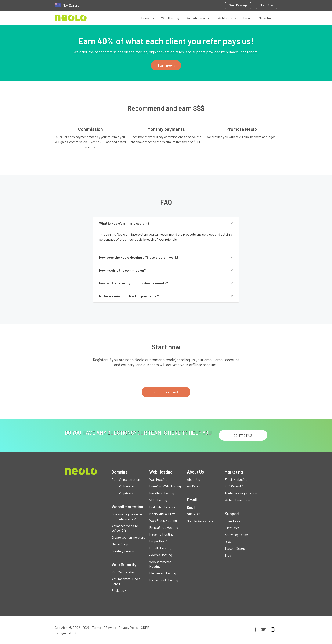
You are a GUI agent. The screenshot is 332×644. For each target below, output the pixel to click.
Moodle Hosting (160, 548)
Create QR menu (123, 551)
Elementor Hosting (163, 573)
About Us (194, 479)
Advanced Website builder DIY (125, 528)
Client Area (266, 5)
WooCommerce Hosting (160, 564)
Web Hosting (170, 18)
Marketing (266, 18)
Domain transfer (123, 486)
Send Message (238, 5)
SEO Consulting (235, 486)
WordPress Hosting (163, 520)
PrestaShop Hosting (164, 527)
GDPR (145, 627)
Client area (232, 528)
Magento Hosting (161, 534)
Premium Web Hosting (165, 486)
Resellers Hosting (162, 493)
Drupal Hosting (160, 541)
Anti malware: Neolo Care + (126, 581)
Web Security (227, 18)
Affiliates (194, 486)
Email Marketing (236, 479)
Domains (148, 18)
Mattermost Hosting (164, 580)
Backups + (119, 590)
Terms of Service (104, 627)
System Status (235, 548)
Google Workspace (200, 521)
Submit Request (166, 392)
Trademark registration (241, 493)
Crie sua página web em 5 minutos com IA (128, 516)
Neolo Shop (120, 544)
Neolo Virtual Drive (162, 514)
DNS (228, 542)
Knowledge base (236, 535)
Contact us (243, 435)
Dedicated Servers (162, 507)
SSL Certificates (123, 572)
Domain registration (126, 479)
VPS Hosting (158, 500)
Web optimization (237, 500)
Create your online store (128, 537)
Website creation (198, 18)
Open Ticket (233, 521)
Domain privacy (123, 493)
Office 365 (194, 514)
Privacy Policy (129, 627)
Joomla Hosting (161, 555)
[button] (166, 65)
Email (247, 18)
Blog (228, 555)
